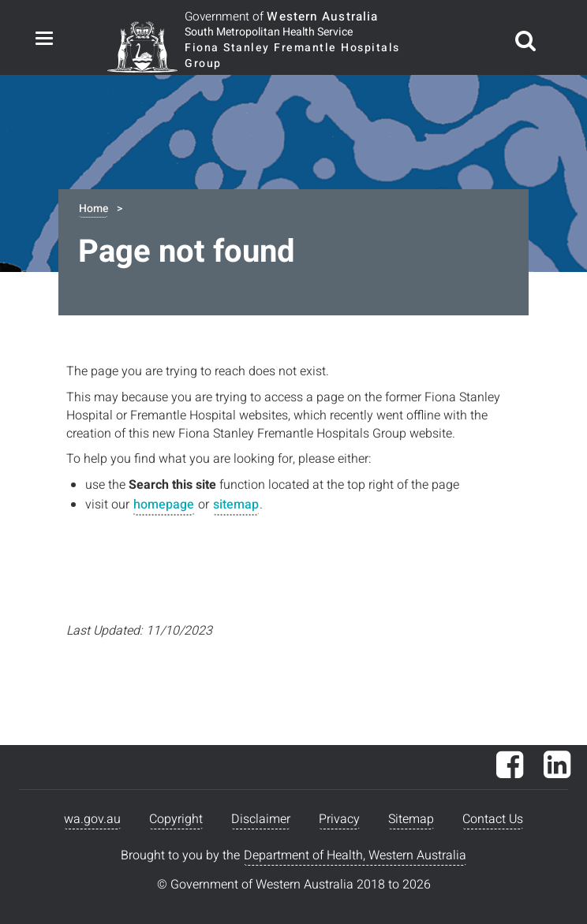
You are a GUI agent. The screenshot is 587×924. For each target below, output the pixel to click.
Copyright (176, 819)
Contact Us (493, 819)
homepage (164, 505)
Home (93, 209)
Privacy (339, 819)
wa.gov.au (92, 819)
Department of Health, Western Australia (355, 855)
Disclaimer (261, 819)
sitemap (236, 505)
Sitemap (411, 819)
